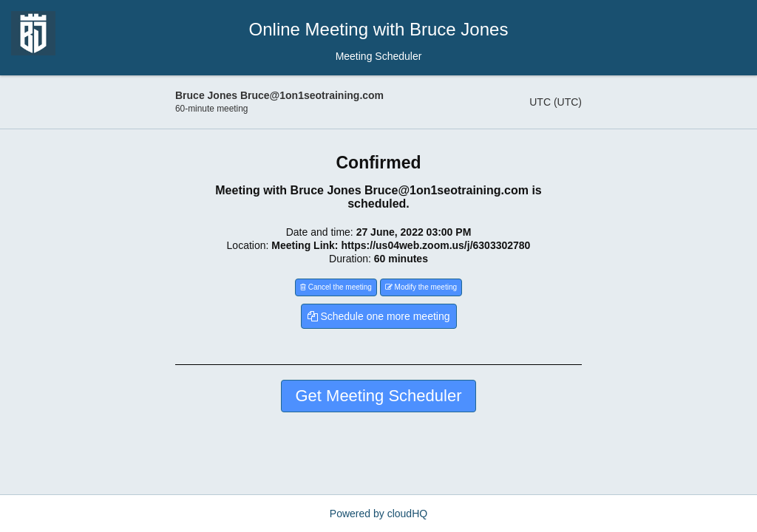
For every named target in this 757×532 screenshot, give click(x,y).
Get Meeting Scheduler (378, 396)
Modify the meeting (421, 287)
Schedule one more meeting (379, 316)
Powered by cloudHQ (378, 514)
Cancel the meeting (336, 287)
